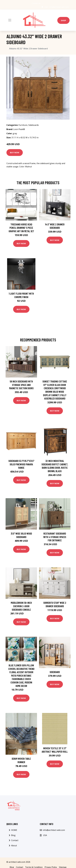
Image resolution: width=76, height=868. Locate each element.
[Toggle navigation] (10, 20)
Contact (15, 840)
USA (46, 7)
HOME (14, 830)
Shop (63, 20)
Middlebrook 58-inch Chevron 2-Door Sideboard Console (21, 606)
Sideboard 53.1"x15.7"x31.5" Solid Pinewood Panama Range (21, 464)
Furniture (23, 125)
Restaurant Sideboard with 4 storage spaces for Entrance (55, 537)
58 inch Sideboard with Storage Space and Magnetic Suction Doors (21, 385)
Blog (13, 835)
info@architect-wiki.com (59, 7)
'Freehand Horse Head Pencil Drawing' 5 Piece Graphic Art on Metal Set (21, 228)
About (14, 846)
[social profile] (43, 3)
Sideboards (34, 125)
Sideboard (55, 672)
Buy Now (15, 152)
